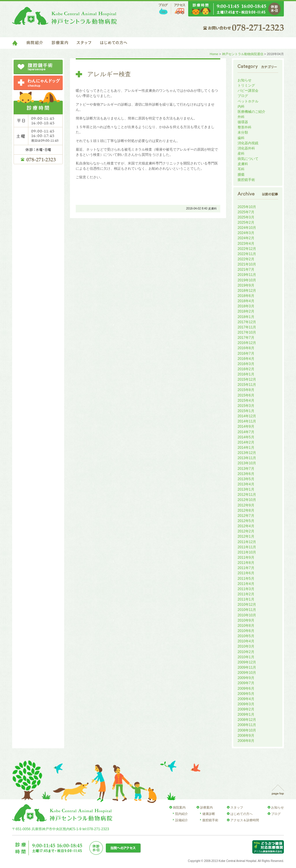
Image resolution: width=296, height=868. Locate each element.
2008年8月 (246, 741)
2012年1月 (246, 536)
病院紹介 (35, 43)
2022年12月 (247, 249)
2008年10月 (247, 730)
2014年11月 (247, 421)
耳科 (241, 169)
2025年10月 (247, 207)
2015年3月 (246, 406)
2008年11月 (247, 725)
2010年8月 (246, 626)
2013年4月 (246, 484)
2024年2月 (246, 238)
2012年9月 (246, 505)
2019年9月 (246, 285)
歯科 (241, 138)
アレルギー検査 (109, 74)
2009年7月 (246, 683)
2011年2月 (246, 594)
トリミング (246, 85)
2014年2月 (246, 442)
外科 (241, 117)
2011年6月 (246, 573)
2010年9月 (246, 620)
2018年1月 (246, 317)
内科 (241, 106)
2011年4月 (246, 584)
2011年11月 (247, 547)
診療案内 (60, 43)
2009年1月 (246, 714)
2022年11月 (247, 254)
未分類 (243, 132)
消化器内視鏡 (248, 143)
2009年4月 (246, 699)
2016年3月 (246, 364)
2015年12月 (247, 379)
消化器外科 (246, 148)
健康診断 (209, 814)
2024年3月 (246, 233)
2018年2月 (246, 311)
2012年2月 (246, 531)
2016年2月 (246, 369)
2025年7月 (246, 212)
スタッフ (84, 43)
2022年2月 (246, 259)
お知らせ (245, 80)
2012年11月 (247, 495)
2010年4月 (246, 641)
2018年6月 (246, 296)
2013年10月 (247, 463)
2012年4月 (246, 526)
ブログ (163, 9)
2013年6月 (246, 474)
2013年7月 (246, 469)
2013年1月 (246, 489)
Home (214, 54)
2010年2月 (246, 652)
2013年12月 (247, 453)
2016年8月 (246, 348)
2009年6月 (246, 689)
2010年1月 (246, 657)
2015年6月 (246, 395)
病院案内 (179, 807)
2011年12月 (247, 542)
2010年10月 (247, 615)
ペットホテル (248, 101)
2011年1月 (246, 599)
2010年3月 (246, 646)
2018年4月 (246, 301)
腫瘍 (241, 175)
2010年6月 (246, 631)
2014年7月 (246, 432)
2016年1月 (246, 374)
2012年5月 (246, 521)
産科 (241, 154)
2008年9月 (246, 736)
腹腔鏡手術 (246, 180)
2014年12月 (247, 416)
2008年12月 (247, 720)
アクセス (180, 9)
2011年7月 (246, 568)
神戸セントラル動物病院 (64, 16)
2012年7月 (246, 516)
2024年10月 (247, 228)
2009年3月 (246, 704)
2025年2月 (246, 222)
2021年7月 (246, 270)
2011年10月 (247, 552)
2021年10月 (247, 264)
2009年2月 (246, 709)
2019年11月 (247, 275)
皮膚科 (212, 208)
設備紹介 (182, 820)
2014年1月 (246, 448)
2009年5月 (246, 694)
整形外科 (245, 127)
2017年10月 (247, 332)
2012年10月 (247, 500)
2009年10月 (247, 673)
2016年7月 (246, 353)
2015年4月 (246, 401)
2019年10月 (247, 280)
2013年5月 (246, 479)
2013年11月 (247, 458)
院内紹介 (182, 814)
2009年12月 (247, 662)
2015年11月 (247, 385)
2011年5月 (246, 579)
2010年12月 (247, 605)
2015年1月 (246, 411)
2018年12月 (247, 291)
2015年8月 (246, 390)
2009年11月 (247, 667)
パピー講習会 (248, 91)
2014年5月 (246, 437)
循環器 (243, 122)
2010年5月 (246, 636)
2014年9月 (246, 426)
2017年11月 (247, 327)
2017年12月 (247, 322)
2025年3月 (246, 217)
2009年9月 (246, 678)
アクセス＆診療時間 (245, 820)
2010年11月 (247, 610)
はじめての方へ (114, 43)
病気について (248, 159)
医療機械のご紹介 (251, 112)
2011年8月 (246, 563)
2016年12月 (247, 343)
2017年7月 (246, 338)
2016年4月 (246, 359)
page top (278, 790)
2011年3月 (246, 589)
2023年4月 (246, 244)
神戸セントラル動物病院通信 (243, 54)
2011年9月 (246, 558)
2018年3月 (246, 306)
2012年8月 (246, 510)
